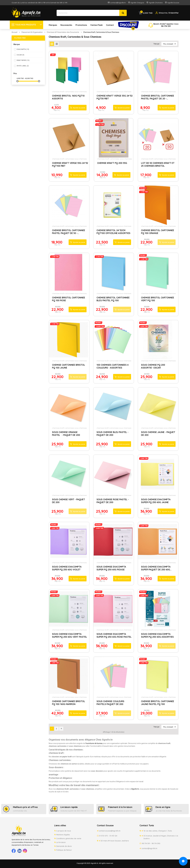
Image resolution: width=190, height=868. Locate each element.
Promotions (81, 25)
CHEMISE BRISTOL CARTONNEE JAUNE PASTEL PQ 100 (158, 703)
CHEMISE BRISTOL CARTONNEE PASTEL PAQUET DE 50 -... (69, 232)
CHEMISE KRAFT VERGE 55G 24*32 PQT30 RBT (115, 97)
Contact (110, 25)
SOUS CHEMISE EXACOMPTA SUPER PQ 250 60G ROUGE (111, 568)
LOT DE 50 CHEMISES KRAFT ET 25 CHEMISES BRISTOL (158, 164)
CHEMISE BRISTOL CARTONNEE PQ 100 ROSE (69, 299)
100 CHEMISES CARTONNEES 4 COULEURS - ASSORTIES (113, 366)
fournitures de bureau (94, 743)
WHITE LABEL (23, 66)
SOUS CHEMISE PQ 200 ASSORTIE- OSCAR (153, 366)
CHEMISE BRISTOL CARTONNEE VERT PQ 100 (158, 299)
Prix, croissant (170, 44)
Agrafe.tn (135, 789)
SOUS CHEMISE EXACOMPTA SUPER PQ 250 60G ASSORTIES (157, 635)
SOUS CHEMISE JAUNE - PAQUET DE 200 (158, 434)
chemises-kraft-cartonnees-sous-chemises (69, 92)
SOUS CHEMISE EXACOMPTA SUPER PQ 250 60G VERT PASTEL (70, 635)
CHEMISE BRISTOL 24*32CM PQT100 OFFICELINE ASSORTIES (113, 232)
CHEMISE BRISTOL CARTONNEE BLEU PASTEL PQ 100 (113, 299)
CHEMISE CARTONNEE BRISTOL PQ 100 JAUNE (69, 366)
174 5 (166, 26)
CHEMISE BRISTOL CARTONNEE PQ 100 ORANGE (158, 232)
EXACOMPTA (23, 49)
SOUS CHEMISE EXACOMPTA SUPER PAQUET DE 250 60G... (156, 568)
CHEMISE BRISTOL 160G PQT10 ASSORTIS (68, 97)
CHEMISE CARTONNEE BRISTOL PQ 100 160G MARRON (69, 703)
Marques (53, 25)
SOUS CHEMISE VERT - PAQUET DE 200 (68, 501)
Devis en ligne (163, 807)
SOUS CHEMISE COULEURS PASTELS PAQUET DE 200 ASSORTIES (110, 703)
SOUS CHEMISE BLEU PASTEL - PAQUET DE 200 (112, 434)
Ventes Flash (96, 25)
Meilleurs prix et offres (25, 807)
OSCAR (20, 55)
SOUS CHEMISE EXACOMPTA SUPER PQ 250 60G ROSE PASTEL (114, 635)
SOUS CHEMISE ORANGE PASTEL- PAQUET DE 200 (66, 434)
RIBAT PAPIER (23, 60)
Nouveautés (66, 25)
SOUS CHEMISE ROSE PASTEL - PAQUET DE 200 (113, 501)
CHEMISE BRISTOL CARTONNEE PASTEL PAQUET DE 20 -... (158, 97)
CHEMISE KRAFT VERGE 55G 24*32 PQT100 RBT (70, 164)
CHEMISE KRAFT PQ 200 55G (112, 163)
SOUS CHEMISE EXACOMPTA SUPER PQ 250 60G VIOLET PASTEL (67, 568)
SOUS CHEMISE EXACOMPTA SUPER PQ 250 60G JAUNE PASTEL (156, 501)
